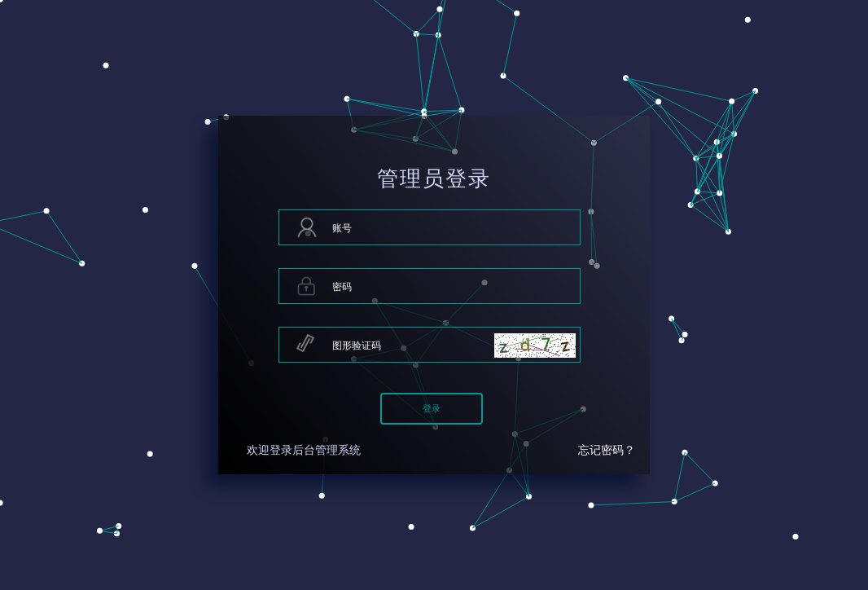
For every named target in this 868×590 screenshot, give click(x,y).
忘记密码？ (607, 450)
